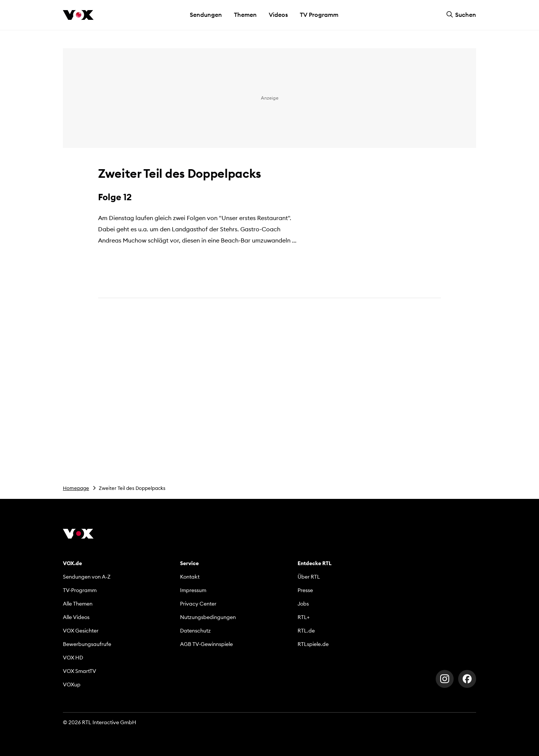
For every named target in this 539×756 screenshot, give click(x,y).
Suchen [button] (461, 15)
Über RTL (309, 577)
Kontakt (190, 577)
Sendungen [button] (206, 15)
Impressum (193, 590)
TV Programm (319, 15)
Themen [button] (245, 15)
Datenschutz (195, 631)
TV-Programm (80, 590)
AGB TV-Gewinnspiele (206, 644)
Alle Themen (78, 604)
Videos (278, 15)
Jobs (303, 604)
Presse (305, 590)
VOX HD (73, 658)
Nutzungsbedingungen (208, 617)
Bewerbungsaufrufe (87, 644)
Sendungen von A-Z (87, 577)
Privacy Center (198, 604)
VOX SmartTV (80, 671)
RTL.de (306, 631)
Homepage (76, 488)
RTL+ (304, 617)
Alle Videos (76, 617)
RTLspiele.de (313, 644)
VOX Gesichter (81, 631)
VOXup (72, 685)
